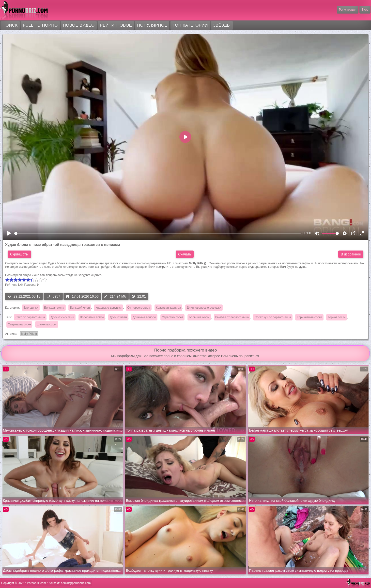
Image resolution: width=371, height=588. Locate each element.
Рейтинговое (116, 25)
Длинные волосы (144, 317)
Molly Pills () (28, 334)
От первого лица (139, 308)
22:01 (139, 296)
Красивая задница (169, 308)
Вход (365, 10)
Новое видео (79, 25)
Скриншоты (19, 254)
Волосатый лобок (92, 317)
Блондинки (31, 308)
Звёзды (222, 25)
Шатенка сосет (47, 324)
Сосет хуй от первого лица (273, 317)
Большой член (80, 308)
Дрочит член (118, 317)
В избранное (351, 254)
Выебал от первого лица (232, 317)
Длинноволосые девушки (204, 308)
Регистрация (348, 10)
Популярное (152, 25)
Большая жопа (54, 308)
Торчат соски (337, 317)
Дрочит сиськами (62, 317)
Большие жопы (199, 317)
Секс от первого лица (30, 317)
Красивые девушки (108, 308)
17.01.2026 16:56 (82, 296)
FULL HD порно (40, 25)
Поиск (10, 25)
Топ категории (190, 25)
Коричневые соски (309, 317)
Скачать (185, 254)
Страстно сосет (172, 317)
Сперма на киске (19, 324)
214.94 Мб (115, 296)
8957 (53, 296)
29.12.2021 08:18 (24, 296)
